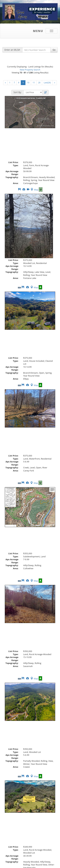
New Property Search (30, 70)
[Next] (5, 83)
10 (28, 83)
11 (34, 83)
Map (34, 190)
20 (39, 83)
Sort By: (17, 92)
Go (54, 50)
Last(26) (47, 83)
